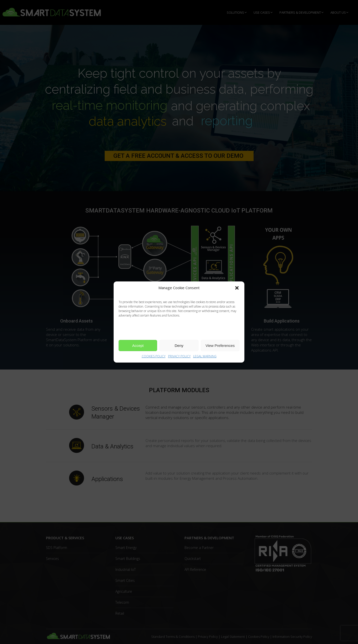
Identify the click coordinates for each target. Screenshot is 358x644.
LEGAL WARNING (205, 356)
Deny (179, 346)
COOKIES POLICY (154, 356)
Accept (138, 346)
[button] (237, 288)
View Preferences (220, 346)
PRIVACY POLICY (179, 356)
